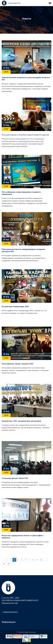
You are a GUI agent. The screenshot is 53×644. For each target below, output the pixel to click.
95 (4, 564)
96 (9, 564)
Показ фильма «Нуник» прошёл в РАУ (18, 364)
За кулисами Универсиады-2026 (15, 307)
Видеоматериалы (11, 612)
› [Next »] (13, 564)
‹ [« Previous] (3, 560)
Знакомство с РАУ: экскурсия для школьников (21, 421)
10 (41, 560)
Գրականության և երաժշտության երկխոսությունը (25, 135)
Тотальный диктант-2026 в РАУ (15, 478)
